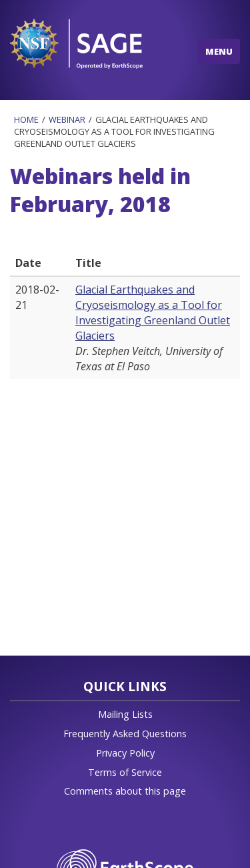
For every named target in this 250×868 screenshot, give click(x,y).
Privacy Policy (125, 753)
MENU (219, 51)
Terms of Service (125, 772)
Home (26, 119)
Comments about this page (125, 791)
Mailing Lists (125, 714)
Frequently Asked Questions (125, 734)
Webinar (67, 119)
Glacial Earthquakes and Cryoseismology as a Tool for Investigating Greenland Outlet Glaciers (153, 313)
